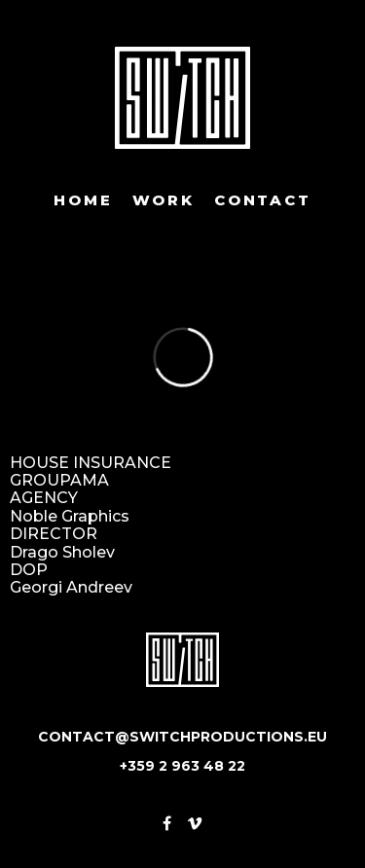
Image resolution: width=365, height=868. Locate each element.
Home (83, 200)
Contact (263, 200)
